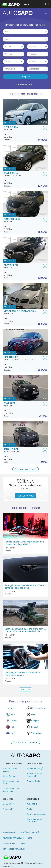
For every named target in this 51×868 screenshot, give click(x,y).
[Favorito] (45, 128)
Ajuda (29, 809)
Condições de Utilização (30, 833)
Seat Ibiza (23, 404)
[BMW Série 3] (26, 250)
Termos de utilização (36, 814)
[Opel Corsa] (26, 112)
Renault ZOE (23, 451)
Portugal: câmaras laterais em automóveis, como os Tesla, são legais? (25, 587)
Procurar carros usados (10, 770)
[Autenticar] (45, 5)
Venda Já (8, 804)
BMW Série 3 (23, 266)
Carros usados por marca (11, 782)
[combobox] (26, 32)
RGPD (30, 838)
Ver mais (26, 689)
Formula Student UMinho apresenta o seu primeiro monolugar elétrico (24, 543)
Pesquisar (26, 77)
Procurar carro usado (26, 469)
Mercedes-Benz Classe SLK (23, 312)
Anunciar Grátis (34, 781)
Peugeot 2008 (23, 220)
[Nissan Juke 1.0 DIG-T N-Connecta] (26, 342)
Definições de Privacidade (14, 849)
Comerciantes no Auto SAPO (34, 821)
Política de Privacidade (13, 838)
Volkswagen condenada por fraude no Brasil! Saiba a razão (23, 674)
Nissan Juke (23, 358)
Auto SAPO (32, 804)
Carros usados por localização (11, 790)
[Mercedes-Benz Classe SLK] (26, 296)
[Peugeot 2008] (26, 204)
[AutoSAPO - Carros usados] (18, 13)
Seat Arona (23, 174)
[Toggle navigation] (46, 13)
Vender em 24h (35, 769)
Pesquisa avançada (24, 84)
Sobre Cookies (9, 844)
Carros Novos (9, 776)
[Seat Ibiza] (26, 388)
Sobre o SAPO (9, 833)
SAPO (12, 858)
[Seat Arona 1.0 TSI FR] (26, 158)
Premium (8, 809)
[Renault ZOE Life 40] (26, 434)
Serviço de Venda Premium (35, 775)
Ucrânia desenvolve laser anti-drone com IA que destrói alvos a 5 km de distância (25, 630)
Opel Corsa (23, 128)
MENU (26, 4)
